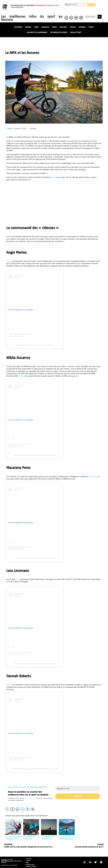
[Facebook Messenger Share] (28, 809)
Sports (91, 27)
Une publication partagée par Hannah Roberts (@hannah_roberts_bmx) (35, 769)
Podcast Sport (76, 32)
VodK (53, 177)
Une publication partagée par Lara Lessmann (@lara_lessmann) (35, 663)
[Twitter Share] (12, 809)
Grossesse (45, 27)
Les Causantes (13, 865)
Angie (9, 261)
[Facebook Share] (7, 809)
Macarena (93, 476)
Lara (18, 579)
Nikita (21, 376)
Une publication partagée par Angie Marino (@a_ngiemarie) (35, 345)
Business (82, 27)
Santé (54, 27)
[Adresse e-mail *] (75, 5)
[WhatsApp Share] (22, 809)
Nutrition (18, 27)
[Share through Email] (33, 809)
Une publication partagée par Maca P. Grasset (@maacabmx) (35, 558)
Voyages (28, 27)
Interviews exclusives (59, 32)
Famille (73, 27)
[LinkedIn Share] (17, 809)
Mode (36, 27)
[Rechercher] (100, 16)
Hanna (9, 685)
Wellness (63, 27)
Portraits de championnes (37, 32)
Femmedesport (40, 5)
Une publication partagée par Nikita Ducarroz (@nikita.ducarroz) (35, 455)
